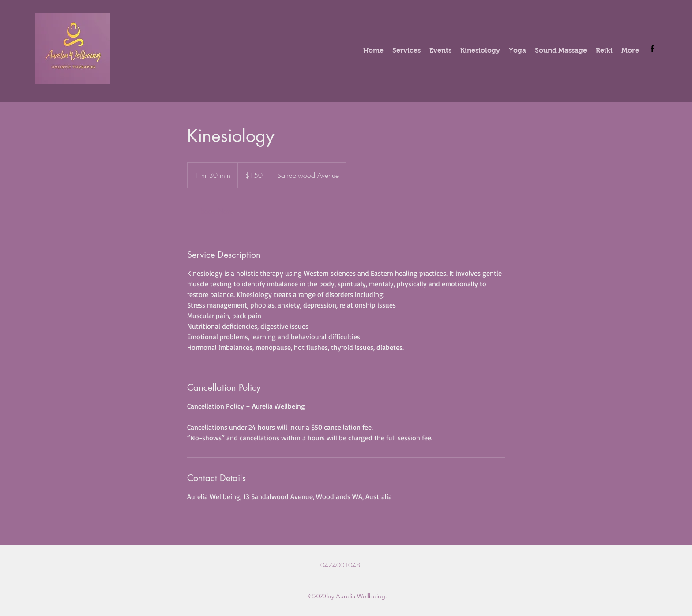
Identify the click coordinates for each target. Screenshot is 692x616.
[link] (216, 211)
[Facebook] (652, 49)
